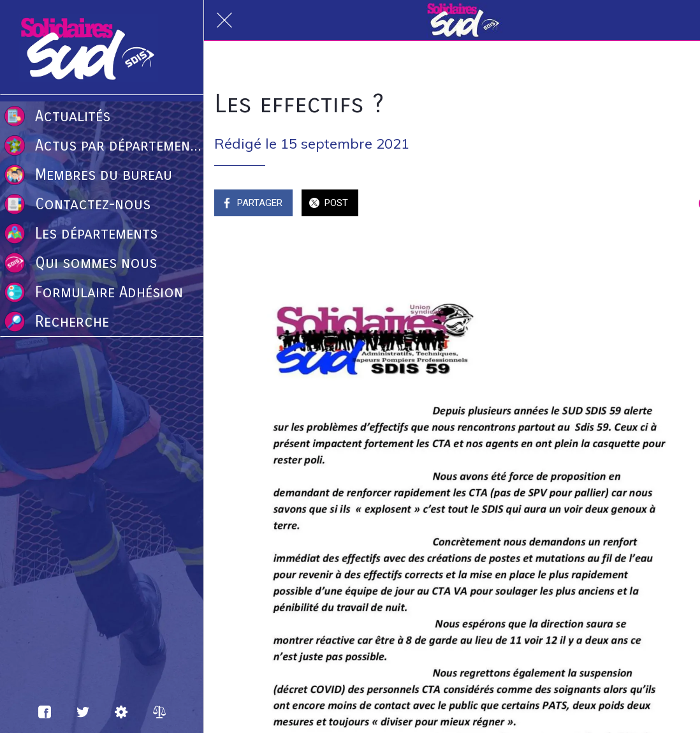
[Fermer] (224, 20)
